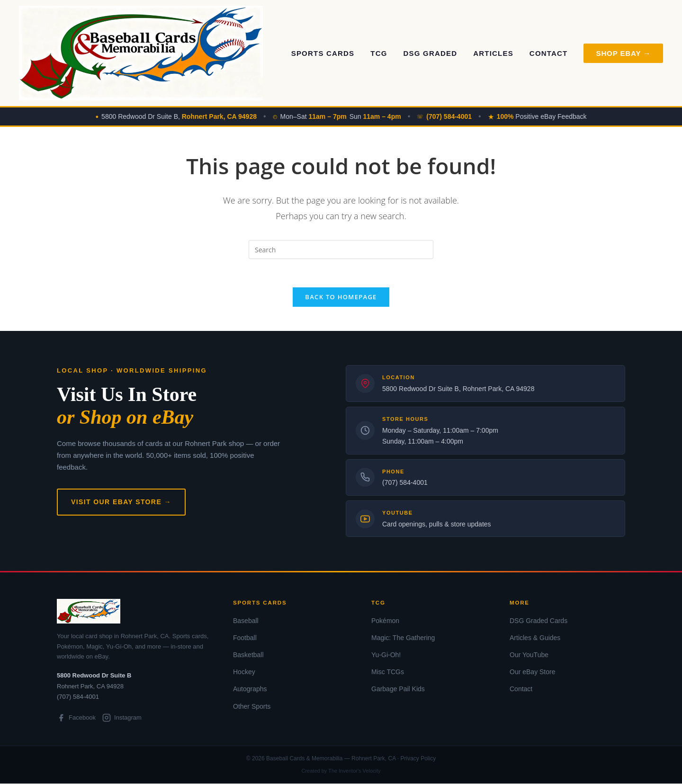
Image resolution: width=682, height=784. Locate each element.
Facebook (76, 718)
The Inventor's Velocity (354, 771)
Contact (549, 53)
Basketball (248, 655)
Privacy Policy (418, 759)
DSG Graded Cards (538, 621)
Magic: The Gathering (403, 638)
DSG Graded (431, 53)
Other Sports (252, 706)
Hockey (244, 672)
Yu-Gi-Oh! (386, 655)
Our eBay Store (533, 672)
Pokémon (385, 621)
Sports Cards (323, 53)
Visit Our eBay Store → (121, 502)
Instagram (122, 718)
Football (245, 638)
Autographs (250, 689)
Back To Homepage (341, 297)
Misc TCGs (388, 672)
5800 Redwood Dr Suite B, (179, 116)
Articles (493, 53)
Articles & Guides (535, 638)
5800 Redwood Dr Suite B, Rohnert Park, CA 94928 (458, 389)
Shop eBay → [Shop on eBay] (623, 53)
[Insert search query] (341, 249)
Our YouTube (529, 655)
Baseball (246, 621)
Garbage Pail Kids (398, 689)
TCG (379, 53)
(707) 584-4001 (405, 483)
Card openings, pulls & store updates (437, 525)
